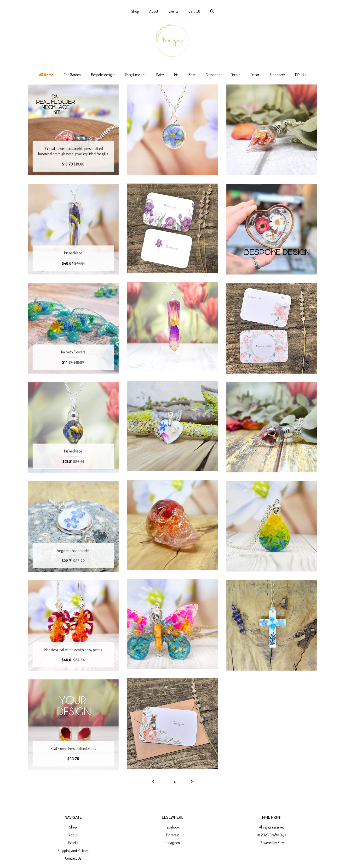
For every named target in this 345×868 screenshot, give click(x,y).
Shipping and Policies (73, 851)
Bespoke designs (103, 75)
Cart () (194, 11)
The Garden (72, 75)
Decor (255, 75)
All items (46, 75)
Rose (192, 75)
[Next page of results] (192, 781)
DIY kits (301, 75)
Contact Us (73, 858)
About (154, 11)
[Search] (212, 12)
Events (173, 11)
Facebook (172, 827)
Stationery (277, 75)
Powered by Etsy (272, 843)
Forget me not (135, 75)
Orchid (236, 75)
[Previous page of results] (153, 781)
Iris (176, 75)
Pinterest (172, 835)
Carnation (213, 75)
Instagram (172, 843)
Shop (135, 11)
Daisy (160, 75)
